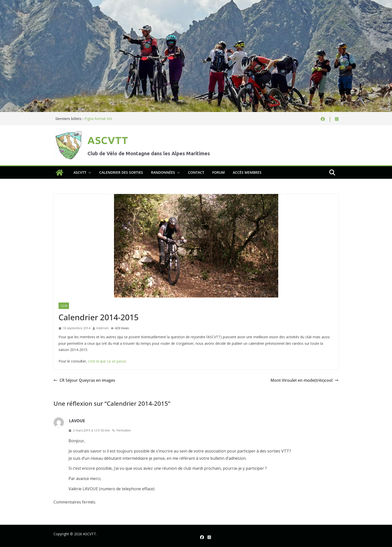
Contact (196, 172)
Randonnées (163, 172)
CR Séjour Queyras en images (84, 380)
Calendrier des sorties (121, 172)
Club (64, 306)
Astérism (102, 328)
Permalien (121, 430)
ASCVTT (108, 140)
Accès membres (247, 172)
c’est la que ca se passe (107, 361)
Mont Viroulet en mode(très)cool (304, 380)
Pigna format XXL (99, 119)
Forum (218, 172)
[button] (89, 172)
